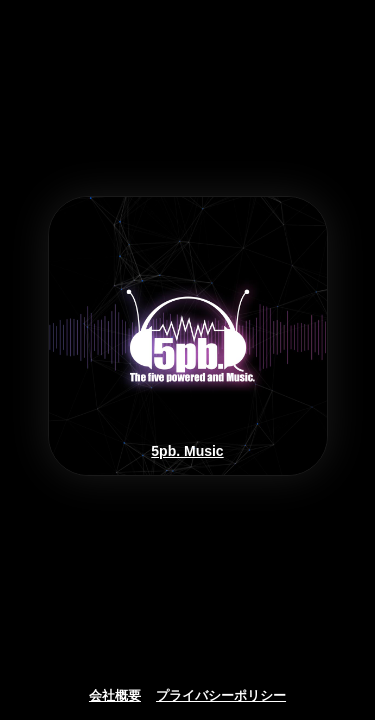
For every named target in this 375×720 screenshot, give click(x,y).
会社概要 (115, 696)
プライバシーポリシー (221, 696)
